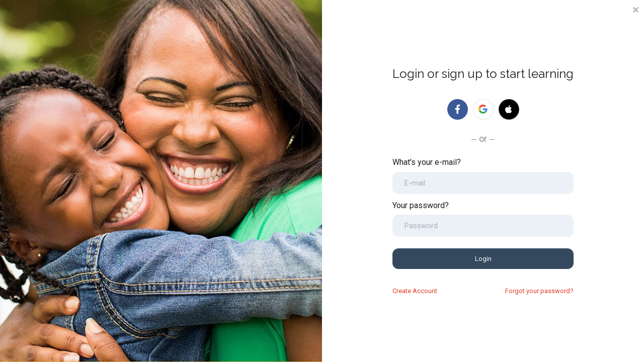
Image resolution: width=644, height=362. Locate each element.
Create (415, 291)
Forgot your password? (539, 291)
